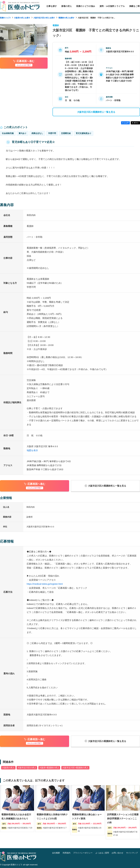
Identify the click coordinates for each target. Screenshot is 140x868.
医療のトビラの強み (86, 6)
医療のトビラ (5, 18)
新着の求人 (67, 6)
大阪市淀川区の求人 (27, 768)
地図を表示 (32, 450)
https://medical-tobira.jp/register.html (45, 584)
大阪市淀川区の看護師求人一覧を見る (96, 112)
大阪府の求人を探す (22, 18)
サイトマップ (132, 853)
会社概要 (56, 853)
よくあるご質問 (102, 853)
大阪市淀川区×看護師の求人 (75, 768)
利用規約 (67, 853)
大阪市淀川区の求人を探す (44, 18)
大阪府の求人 (8, 768)
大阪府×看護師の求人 (49, 768)
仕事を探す (52, 6)
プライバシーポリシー (83, 853)
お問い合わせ (117, 853)
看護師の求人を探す (66, 18)
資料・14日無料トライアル (112, 6)
